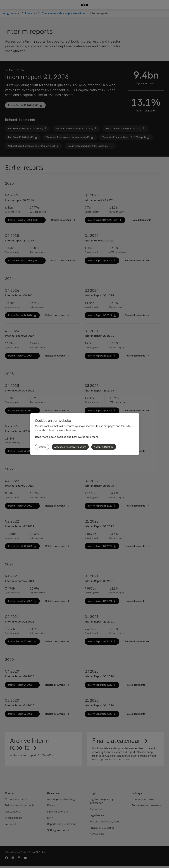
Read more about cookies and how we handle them (67, 437)
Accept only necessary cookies (70, 447)
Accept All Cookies (104, 447)
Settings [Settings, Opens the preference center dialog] (42, 447)
